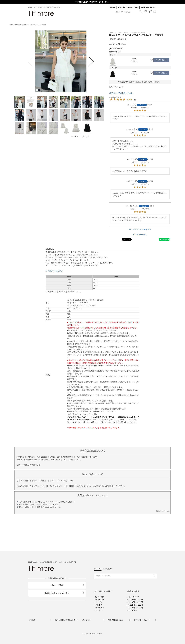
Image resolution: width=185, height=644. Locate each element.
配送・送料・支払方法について (128, 7)
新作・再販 (100, 597)
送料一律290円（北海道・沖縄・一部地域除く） (92, 2)
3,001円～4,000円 (136, 605)
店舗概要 (112, 7)
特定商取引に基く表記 (148, 7)
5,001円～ (133, 610)
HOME (12, 25)
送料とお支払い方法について (29, 465)
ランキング (100, 600)
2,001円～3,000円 (136, 602)
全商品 (16, 25)
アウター (99, 610)
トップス (99, 602)
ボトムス (99, 605)
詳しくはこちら (163, 511)
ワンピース (100, 608)
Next (91, 62)
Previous (30, 62)
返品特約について (116, 87)
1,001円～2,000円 (136, 600)
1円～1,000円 (134, 597)
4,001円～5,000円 (136, 608)
